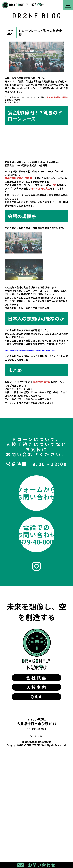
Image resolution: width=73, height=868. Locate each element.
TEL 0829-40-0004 (37, 832)
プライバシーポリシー (37, 839)
